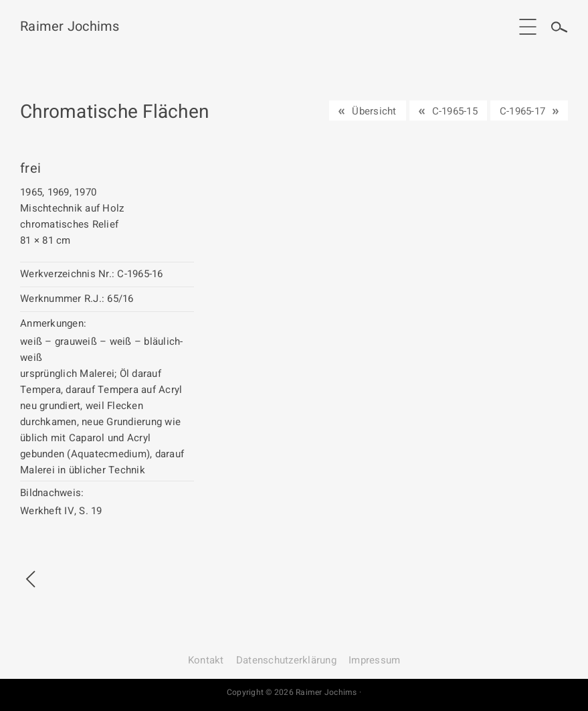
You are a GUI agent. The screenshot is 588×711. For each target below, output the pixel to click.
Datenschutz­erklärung (286, 660)
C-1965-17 (522, 111)
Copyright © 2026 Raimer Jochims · (294, 692)
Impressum (374, 660)
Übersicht (374, 111)
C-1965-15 (455, 111)
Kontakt (206, 660)
